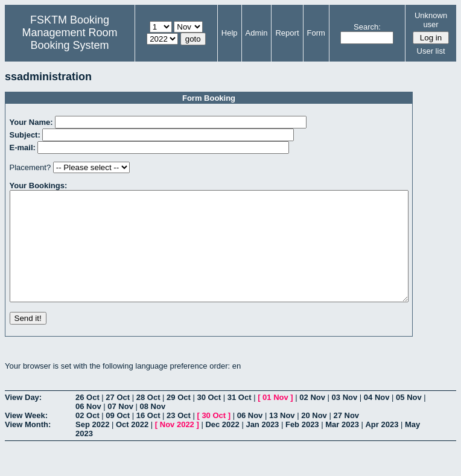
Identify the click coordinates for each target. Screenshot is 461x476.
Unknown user (431, 20)
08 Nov (153, 428)
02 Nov (312, 419)
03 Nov (345, 419)
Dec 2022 (222, 446)
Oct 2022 (132, 446)
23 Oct (179, 437)
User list (431, 51)
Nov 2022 (177, 446)
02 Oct (87, 437)
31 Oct (240, 419)
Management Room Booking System (69, 39)
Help (230, 33)
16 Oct (148, 437)
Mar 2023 (342, 446)
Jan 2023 (262, 446)
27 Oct (118, 419)
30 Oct (209, 419)
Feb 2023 (302, 446)
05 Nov (409, 419)
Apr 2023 (382, 446)
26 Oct (87, 419)
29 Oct (179, 419)
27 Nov (346, 437)
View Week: (26, 437)
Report (287, 33)
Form (316, 33)
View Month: (28, 446)
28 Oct (148, 419)
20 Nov (314, 437)
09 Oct (118, 437)
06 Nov (88, 428)
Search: (367, 27)
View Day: (23, 419)
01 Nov (275, 419)
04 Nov (377, 419)
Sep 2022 (92, 446)
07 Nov (120, 428)
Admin (257, 33)
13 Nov (282, 437)
